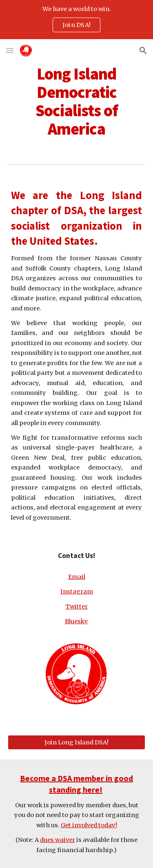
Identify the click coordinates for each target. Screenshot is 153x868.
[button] (10, 50)
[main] (77, 101)
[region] (76, 20)
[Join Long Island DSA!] (77, 742)
